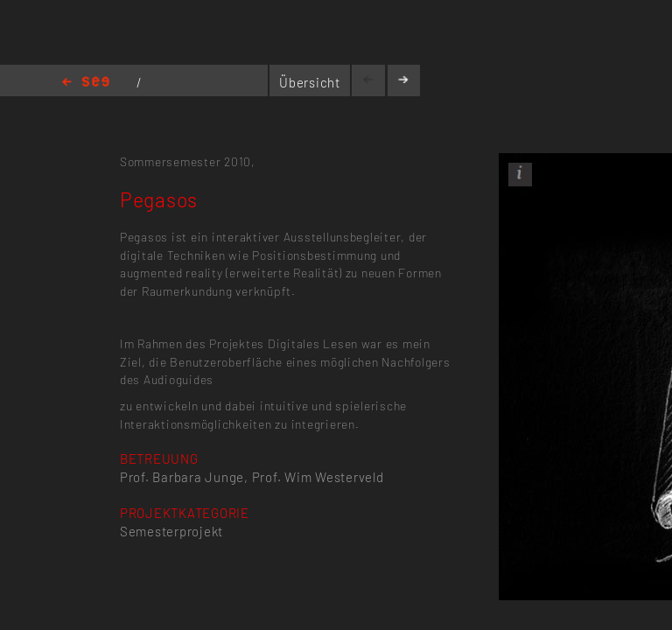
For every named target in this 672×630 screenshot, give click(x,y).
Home (86, 83)
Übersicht (310, 82)
